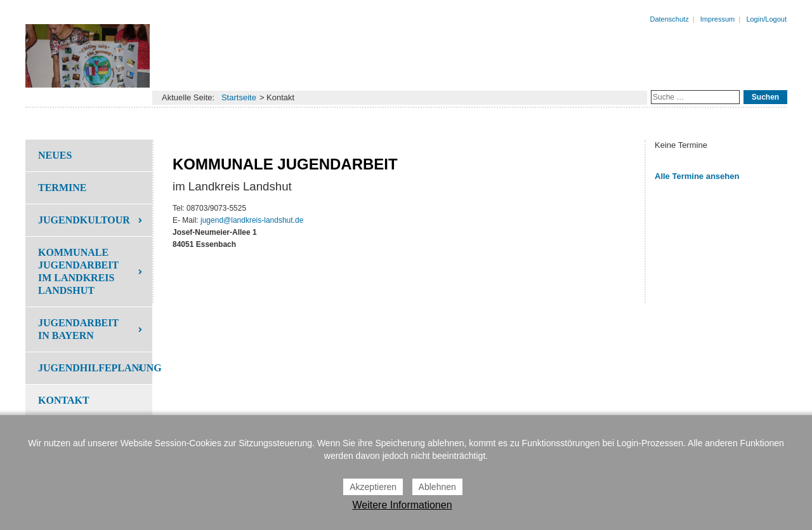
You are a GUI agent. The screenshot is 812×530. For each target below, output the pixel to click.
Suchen (765, 97)
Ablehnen (437, 487)
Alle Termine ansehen (697, 176)
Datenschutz (670, 19)
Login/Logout (766, 19)
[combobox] (695, 97)
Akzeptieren (373, 487)
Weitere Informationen (402, 505)
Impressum (717, 19)
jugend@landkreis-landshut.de (252, 220)
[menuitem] (89, 156)
